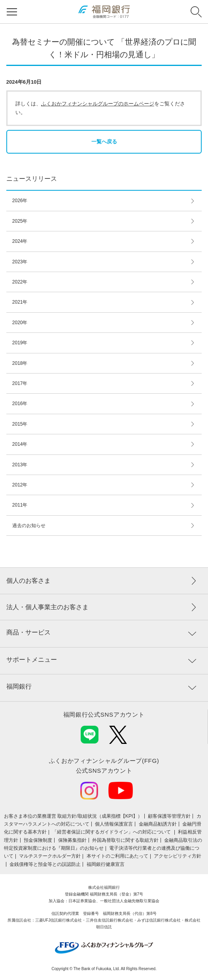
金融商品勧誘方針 (158, 824)
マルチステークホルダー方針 (50, 856)
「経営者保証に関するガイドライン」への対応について (112, 832)
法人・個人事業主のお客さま (47, 607)
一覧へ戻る (104, 142)
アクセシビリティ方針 (178, 856)
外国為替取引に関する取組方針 (125, 840)
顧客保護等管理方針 (169, 816)
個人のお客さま (28, 581)
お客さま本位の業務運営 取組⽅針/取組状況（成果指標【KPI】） (73, 816)
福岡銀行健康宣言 (106, 864)
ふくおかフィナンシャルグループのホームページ (98, 104)
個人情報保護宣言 (114, 824)
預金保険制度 (38, 840)
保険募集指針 (72, 840)
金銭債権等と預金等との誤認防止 (45, 864)
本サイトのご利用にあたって (117, 856)
